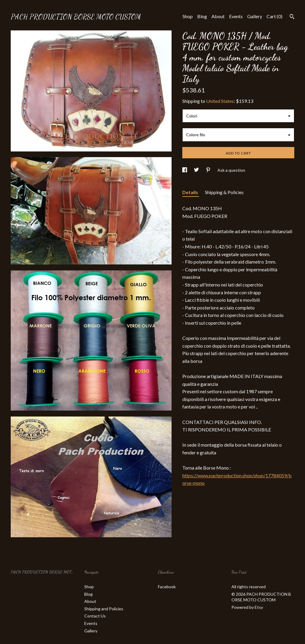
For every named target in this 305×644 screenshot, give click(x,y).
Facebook (167, 587)
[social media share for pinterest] (209, 170)
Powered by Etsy (247, 607)
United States (220, 101)
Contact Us (95, 616)
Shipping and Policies (104, 609)
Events (236, 16)
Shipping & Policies (224, 192)
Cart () (274, 16)
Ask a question (231, 170)
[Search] (292, 17)
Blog (202, 16)
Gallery (255, 16)
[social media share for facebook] (185, 170)
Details (191, 192)
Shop (188, 16)
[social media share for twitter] (197, 170)
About (218, 16)
